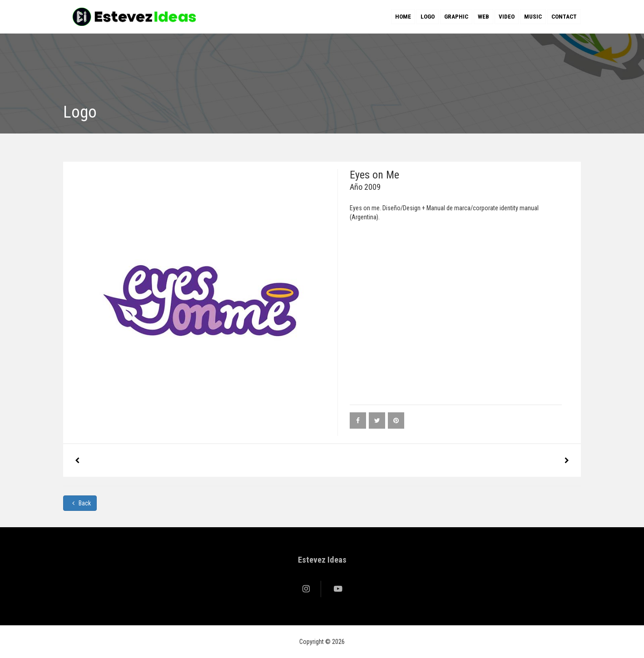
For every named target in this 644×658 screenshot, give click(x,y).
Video (507, 17)
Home (403, 17)
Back (80, 503)
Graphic (456, 17)
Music (533, 17)
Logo (428, 17)
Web (483, 17)
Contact (564, 17)
